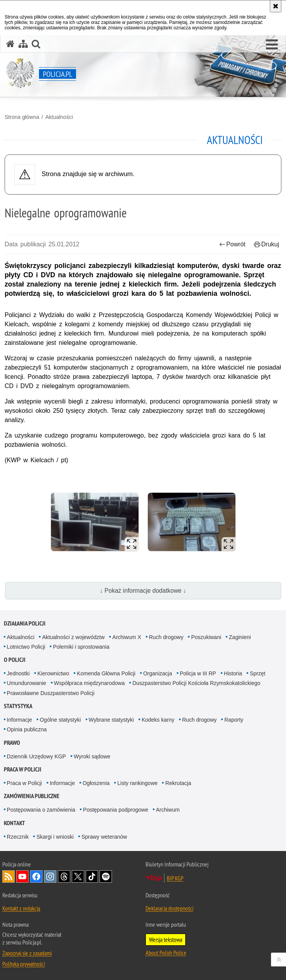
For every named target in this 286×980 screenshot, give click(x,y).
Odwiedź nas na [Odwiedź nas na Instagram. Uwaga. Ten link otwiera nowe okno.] (50, 877)
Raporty (234, 720)
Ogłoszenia (96, 783)
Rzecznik (18, 837)
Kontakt (14, 823)
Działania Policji (25, 623)
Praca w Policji (23, 769)
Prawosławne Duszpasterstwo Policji (51, 693)
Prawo (12, 743)
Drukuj (267, 244)
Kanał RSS (8, 877)
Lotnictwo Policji (26, 647)
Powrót (232, 244)
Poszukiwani (206, 637)
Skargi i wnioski (55, 837)
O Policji (15, 660)
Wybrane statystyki (111, 720)
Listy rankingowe (137, 783)
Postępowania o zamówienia (41, 810)
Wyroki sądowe (92, 756)
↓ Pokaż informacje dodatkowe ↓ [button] (143, 591)
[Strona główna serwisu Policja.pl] (10, 44)
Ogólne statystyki (60, 720)
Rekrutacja (178, 783)
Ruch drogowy (166, 637)
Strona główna (22, 117)
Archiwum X (127, 637)
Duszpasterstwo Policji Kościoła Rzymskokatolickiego (196, 683)
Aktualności (59, 117)
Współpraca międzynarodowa (90, 683)
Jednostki (18, 673)
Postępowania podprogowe (116, 810)
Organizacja (158, 673)
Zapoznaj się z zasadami (27, 953)
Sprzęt (257, 673)
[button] (272, 45)
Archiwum (168, 810)
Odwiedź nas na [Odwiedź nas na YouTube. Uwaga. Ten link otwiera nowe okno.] (22, 877)
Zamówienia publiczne (32, 796)
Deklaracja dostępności (169, 908)
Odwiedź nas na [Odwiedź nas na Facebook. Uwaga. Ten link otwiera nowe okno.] (36, 877)
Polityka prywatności (24, 964)
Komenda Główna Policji (106, 673)
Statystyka (18, 706)
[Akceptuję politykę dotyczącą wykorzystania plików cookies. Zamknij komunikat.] (276, 6)
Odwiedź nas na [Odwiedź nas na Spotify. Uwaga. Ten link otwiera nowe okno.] (106, 877)
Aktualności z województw (73, 637)
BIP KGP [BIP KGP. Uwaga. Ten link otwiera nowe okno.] (175, 878)
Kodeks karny (158, 720)
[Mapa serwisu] (23, 44)
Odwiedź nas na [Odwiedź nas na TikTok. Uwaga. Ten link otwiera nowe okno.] (92, 877)
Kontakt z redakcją (21, 908)
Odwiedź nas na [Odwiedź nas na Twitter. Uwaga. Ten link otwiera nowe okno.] (78, 877)
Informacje (19, 720)
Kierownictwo (53, 673)
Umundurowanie (27, 683)
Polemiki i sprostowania (81, 647)
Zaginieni (240, 637)
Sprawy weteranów (104, 837)
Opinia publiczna (27, 729)
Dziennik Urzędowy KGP (36, 756)
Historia (233, 673)
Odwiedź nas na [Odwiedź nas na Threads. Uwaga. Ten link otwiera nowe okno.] (64, 877)
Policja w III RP (198, 673)
